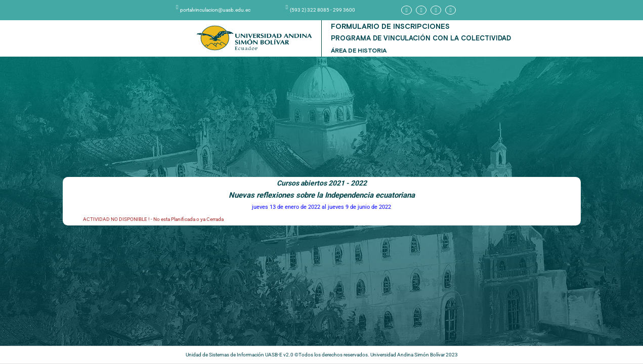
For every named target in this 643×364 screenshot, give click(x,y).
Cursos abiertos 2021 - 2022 (322, 183)
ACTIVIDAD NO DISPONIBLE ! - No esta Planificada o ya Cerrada (153, 219)
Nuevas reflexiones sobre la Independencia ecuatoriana (322, 195)
